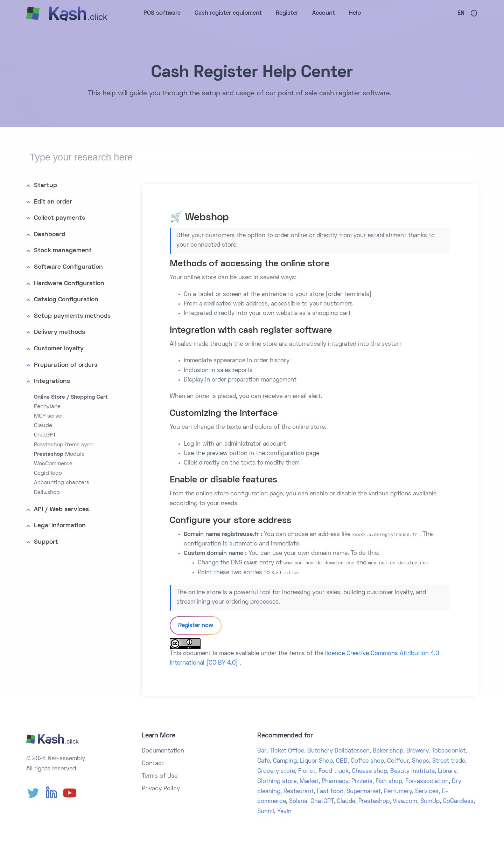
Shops (421, 761)
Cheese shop (369, 771)
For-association (427, 782)
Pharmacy (335, 782)
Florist (307, 771)
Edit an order (53, 202)
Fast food (330, 792)
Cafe (264, 761)
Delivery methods (59, 332)
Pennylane (47, 407)
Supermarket (364, 792)
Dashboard (50, 235)
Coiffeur (398, 761)
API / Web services (61, 510)
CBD (342, 761)
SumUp (430, 802)
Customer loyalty (59, 349)
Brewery (417, 751)
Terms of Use (160, 776)
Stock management (63, 251)
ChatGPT (45, 435)
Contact (153, 764)
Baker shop (388, 751)
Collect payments (59, 218)
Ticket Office (287, 751)
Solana (298, 802)
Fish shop (389, 782)
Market (309, 782)
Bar (262, 751)
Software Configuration (68, 267)
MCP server (49, 416)
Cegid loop (48, 473)
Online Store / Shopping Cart (71, 397)
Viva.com (405, 802)
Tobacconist (449, 751)
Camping (285, 761)
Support (46, 542)
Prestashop (374, 802)
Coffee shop (367, 761)
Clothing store (277, 782)
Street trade (449, 761)
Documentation (163, 751)
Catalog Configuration (66, 300)
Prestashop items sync (64, 445)
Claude (43, 426)
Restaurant (299, 792)
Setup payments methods (72, 316)
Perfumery (398, 792)
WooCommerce (53, 464)
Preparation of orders (66, 365)
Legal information (60, 526)
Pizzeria (362, 782)
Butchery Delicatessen (338, 751)
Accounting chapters (62, 483)
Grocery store (276, 771)
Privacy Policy (161, 789)
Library (447, 771)
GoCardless (458, 802)
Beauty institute (412, 771)
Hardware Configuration (69, 284)
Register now (196, 626)
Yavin (284, 812)
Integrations (52, 381)
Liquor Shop (316, 761)
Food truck (334, 771)
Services (427, 792)
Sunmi (266, 812)
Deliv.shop (47, 493)
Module (59, 454)
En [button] (461, 13)
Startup (45, 185)
